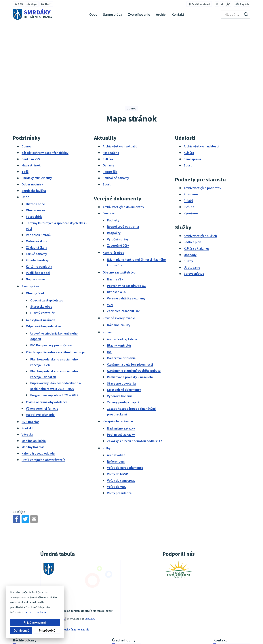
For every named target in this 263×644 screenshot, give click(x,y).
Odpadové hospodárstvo (43, 252)
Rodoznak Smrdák (39, 160)
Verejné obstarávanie (118, 347)
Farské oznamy (36, 179)
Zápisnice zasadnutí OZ (123, 237)
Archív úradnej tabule (122, 265)
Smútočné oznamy (116, 104)
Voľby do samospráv (121, 406)
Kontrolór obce (113, 178)
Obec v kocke (36, 136)
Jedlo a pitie (193, 168)
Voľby (107, 374)
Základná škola (37, 173)
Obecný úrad (35, 219)
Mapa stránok (31, 91)
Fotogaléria (34, 142)
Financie (109, 139)
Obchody (190, 180)
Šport (107, 110)
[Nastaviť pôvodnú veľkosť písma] (222, 4)
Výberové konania (120, 322)
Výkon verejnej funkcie (42, 334)
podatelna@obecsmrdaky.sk (232, 614)
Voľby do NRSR (117, 400)
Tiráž (25, 97)
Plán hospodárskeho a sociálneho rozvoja (55, 278)
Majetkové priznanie (40, 340)
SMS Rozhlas (30, 347)
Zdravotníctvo (194, 199)
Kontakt (27, 354)
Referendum (116, 387)
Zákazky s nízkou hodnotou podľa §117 (135, 367)
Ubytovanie (192, 193)
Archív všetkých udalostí (201, 72)
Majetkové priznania (121, 284)
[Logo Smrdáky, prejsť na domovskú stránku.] (33, 14)
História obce (35, 130)
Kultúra (108, 85)
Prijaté (188, 126)
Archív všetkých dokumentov (123, 133)
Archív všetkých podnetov (202, 114)
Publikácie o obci (38, 198)
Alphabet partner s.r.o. (150, 634)
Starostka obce (41, 232)
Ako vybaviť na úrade (41, 246)
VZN (110, 230)
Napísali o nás (36, 205)
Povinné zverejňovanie (119, 244)
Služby (188, 187)
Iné (109, 277)
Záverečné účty (118, 171)
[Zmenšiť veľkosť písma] (217, 4)
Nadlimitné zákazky (121, 354)
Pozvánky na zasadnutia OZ (126, 211)
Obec (25, 123)
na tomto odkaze (12, 612)
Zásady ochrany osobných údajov (45, 78)
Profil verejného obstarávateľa (43, 385)
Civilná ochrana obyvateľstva (47, 328)
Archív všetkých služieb (200, 161)
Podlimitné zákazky (121, 360)
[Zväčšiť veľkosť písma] (228, 4)
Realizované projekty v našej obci (131, 303)
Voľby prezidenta (119, 419)
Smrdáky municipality (37, 104)
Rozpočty (114, 158)
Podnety (113, 146)
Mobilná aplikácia (34, 366)
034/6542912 (221, 609)
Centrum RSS (31, 85)
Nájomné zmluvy (119, 251)
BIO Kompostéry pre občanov (51, 271)
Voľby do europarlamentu (125, 393)
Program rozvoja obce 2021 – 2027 (54, 321)
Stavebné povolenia (121, 309)
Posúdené (191, 120)
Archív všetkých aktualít (120, 72)
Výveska (27, 360)
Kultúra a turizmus (197, 174)
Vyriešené (191, 139)
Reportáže (110, 97)
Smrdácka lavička (34, 116)
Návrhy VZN (115, 205)
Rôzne (107, 258)
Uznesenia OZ (117, 218)
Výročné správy (118, 165)
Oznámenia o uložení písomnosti (130, 290)
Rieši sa (189, 133)
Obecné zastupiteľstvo (47, 226)
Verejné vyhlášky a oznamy (126, 224)
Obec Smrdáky (197, 634)
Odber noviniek (32, 110)
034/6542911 (221, 605)
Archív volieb (116, 381)
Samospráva (30, 212)
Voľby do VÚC (116, 412)
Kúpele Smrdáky (37, 186)
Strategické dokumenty (124, 315)
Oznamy (108, 91)
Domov (26, 72)
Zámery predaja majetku (124, 328)
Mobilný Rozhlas (33, 373)
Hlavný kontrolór (42, 239)
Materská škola (37, 167)
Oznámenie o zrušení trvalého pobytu (134, 296)
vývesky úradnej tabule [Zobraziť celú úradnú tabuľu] (75, 555)
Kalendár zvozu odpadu (38, 379)
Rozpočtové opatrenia (123, 152)
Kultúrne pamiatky (39, 192)
